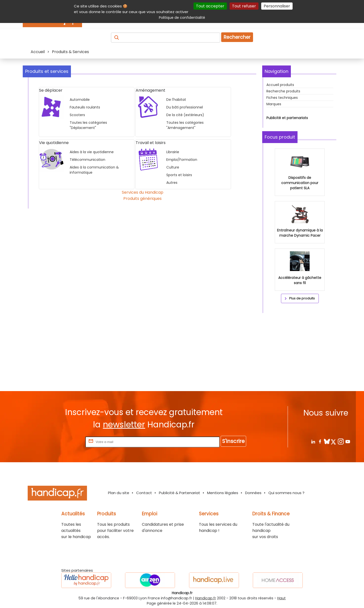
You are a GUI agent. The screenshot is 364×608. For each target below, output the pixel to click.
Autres (172, 183)
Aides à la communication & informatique (94, 170)
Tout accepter (210, 6)
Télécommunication (87, 160)
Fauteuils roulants (85, 107)
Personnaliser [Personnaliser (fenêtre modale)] (277, 6)
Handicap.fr (206, 598)
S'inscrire (233, 441)
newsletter (124, 425)
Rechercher (237, 37)
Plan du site (119, 493)
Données (253, 493)
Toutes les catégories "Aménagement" (185, 125)
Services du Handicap (143, 192)
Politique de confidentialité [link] (182, 18)
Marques (274, 104)
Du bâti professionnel (185, 107)
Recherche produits (283, 91)
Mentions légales (223, 493)
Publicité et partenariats (287, 118)
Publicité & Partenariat (180, 493)
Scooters (77, 115)
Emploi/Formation (182, 160)
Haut (281, 598)
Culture (173, 167)
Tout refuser (244, 6)
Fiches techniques (282, 98)
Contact (144, 493)
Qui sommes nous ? (286, 493)
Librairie (173, 152)
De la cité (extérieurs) (185, 115)
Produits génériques (142, 199)
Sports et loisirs (179, 175)
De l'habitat (176, 100)
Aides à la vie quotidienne (92, 152)
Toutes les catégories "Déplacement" (88, 125)
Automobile (80, 100)
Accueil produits (280, 85)
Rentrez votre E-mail (64, 442)
